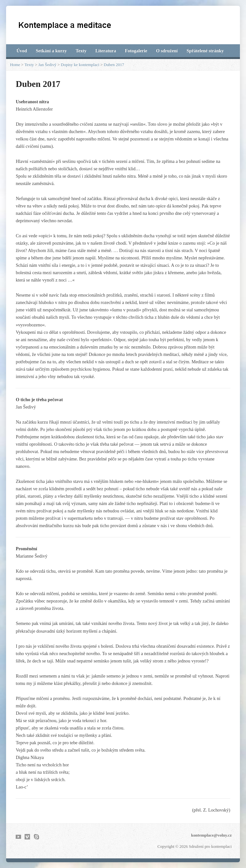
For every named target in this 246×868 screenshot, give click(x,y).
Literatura (106, 51)
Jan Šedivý (48, 65)
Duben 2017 (114, 65)
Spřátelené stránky (205, 51)
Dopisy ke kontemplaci (80, 65)
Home (15, 65)
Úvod (22, 51)
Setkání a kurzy (51, 51)
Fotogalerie (136, 51)
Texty (81, 51)
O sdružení (167, 51)
